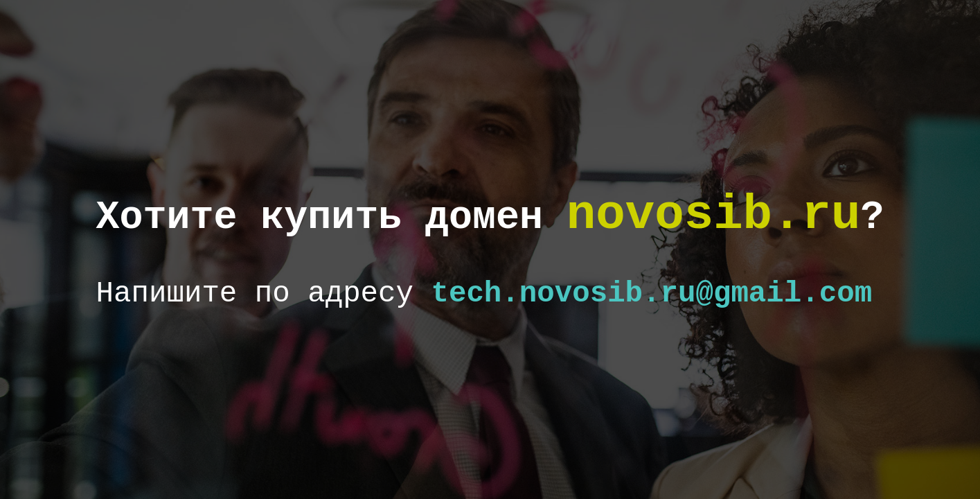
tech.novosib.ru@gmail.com (651, 294)
